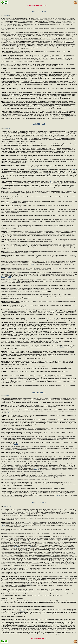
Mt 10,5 (30, 584)
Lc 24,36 (16, 547)
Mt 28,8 (48, 377)
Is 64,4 (3, 277)
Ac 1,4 (32, 524)
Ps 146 (62, 347)
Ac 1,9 (3, 525)
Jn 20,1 (74, 170)
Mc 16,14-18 (8, 507)
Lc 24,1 (37, 170)
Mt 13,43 (4, 266)
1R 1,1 (32, 48)
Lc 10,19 (23, 611)
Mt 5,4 (16, 444)
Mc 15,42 (7, 16)
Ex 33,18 (58, 495)
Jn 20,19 (28, 547)
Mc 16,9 (6, 395)
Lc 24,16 (37, 470)
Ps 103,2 (31, 264)
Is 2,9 (9, 277)
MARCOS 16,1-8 (39, 124)
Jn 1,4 (30, 286)
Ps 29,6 (8, 412)
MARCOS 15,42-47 (39, 11)
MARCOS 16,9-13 (39, 393)
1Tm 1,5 (68, 117)
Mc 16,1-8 (7, 128)
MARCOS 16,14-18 (39, 502)
